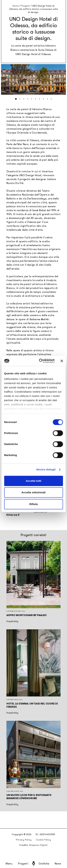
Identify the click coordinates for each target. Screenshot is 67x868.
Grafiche (44, 864)
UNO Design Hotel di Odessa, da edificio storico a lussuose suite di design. (33, 9)
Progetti (23, 864)
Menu (9, 864)
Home (16, 6)
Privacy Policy (24, 840)
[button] (16, 99)
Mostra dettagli (46, 469)
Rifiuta (33, 504)
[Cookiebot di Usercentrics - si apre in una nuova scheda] (41, 361)
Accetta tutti (33, 481)
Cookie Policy (44, 840)
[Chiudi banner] (62, 361)
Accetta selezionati (33, 492)
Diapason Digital (38, 845)
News (58, 864)
